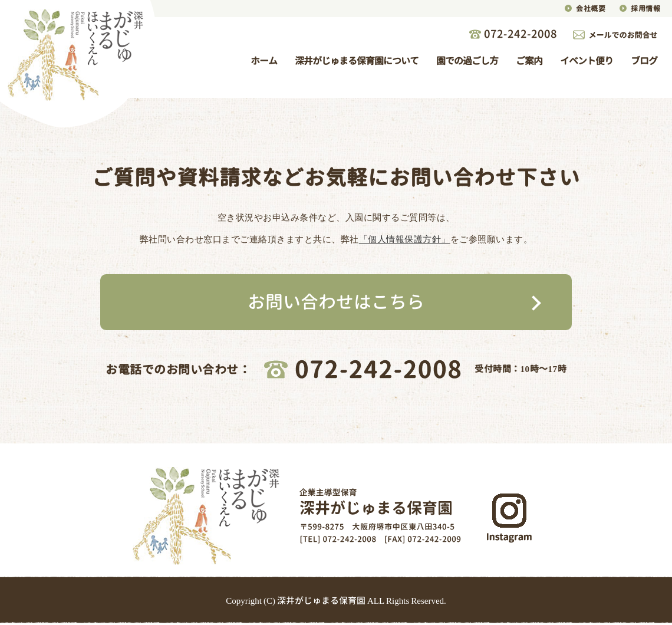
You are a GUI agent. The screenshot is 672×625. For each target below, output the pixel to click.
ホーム (264, 61)
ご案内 (529, 61)
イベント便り (587, 61)
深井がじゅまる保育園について (357, 61)
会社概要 (591, 9)
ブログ (644, 61)
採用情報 (645, 9)
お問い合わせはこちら (336, 302)
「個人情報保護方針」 (405, 239)
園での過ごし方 (467, 61)
